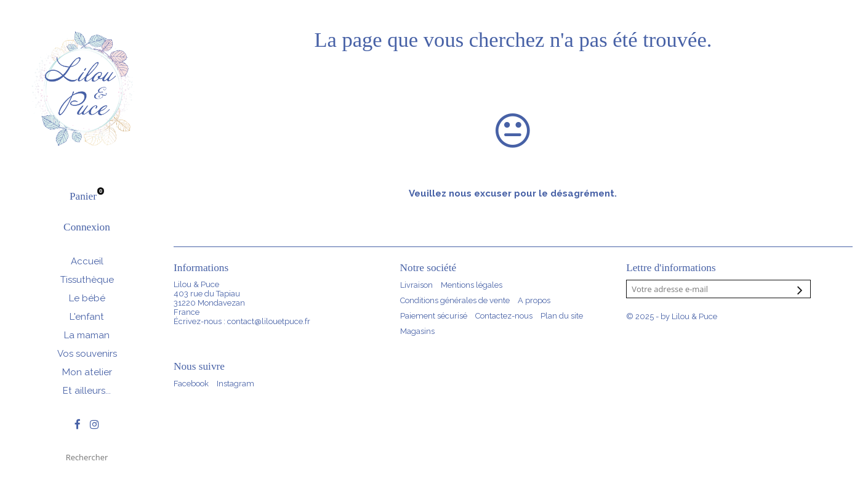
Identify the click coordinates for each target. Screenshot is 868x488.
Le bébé (87, 298)
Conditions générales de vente (455, 300)
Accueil (87, 261)
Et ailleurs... (87, 391)
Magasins (417, 331)
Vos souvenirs (87, 354)
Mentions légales (472, 285)
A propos (534, 300)
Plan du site (562, 316)
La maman (87, 335)
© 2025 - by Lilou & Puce (672, 316)
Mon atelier (87, 372)
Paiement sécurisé (434, 316)
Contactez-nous (504, 316)
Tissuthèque (87, 280)
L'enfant (87, 317)
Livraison (416, 285)
